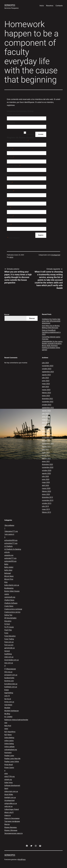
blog (6, 582)
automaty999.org (10, 561)
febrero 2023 (46, 393)
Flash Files (8, 630)
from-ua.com (9, 645)
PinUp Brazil (9, 765)
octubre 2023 (47, 369)
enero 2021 (46, 461)
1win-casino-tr (9, 534)
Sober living (8, 783)
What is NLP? (9, 812)
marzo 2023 (46, 390)
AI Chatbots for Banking (13, 549)
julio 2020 (45, 476)
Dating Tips (8, 615)
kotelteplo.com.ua (11, 687)
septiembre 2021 (48, 443)
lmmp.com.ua (9, 702)
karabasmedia (9, 678)
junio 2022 (46, 417)
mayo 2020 (46, 482)
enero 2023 (46, 396)
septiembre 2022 (48, 408)
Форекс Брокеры (11, 827)
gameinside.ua (9, 648)
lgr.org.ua (8, 699)
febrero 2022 (46, 429)
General (7, 651)
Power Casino (9, 768)
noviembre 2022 (48, 402)
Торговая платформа (12, 821)
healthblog (8, 654)
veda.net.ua (8, 806)
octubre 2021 (47, 441)
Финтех (7, 824)
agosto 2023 (46, 375)
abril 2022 (45, 423)
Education (8, 621)
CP (8, 199)
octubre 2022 (47, 405)
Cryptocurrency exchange (13, 609)
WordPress (22, 859)
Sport (6, 788)
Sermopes (10, 5)
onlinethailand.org (11, 750)
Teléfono (10, 216)
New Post (8, 726)
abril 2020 (45, 485)
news (6, 729)
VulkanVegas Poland (12, 809)
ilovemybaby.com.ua (12, 660)
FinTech (7, 624)
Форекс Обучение (11, 830)
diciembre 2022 (47, 399)
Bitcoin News (9, 576)
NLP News (8, 735)
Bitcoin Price (9, 579)
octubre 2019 (47, 503)
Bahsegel (8, 573)
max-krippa (8, 705)
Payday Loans (9, 756)
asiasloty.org (9, 555)
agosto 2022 (46, 411)
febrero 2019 (46, 512)
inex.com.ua (9, 663)
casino (7, 594)
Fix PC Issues (9, 627)
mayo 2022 (46, 420)
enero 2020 (46, 494)
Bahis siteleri (9, 567)
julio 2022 (45, 414)
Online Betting (9, 738)
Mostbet (7, 708)
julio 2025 (45, 363)
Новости (8, 815)
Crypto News (9, 606)
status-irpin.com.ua (11, 791)
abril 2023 (45, 387)
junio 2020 (46, 479)
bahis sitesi (8, 570)
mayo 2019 (46, 509)
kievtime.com (9, 681)
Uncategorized (56, 255)
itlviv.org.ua (8, 672)
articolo (7, 552)
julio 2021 (45, 449)
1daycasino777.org (11, 531)
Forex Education (10, 636)
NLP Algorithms (10, 732)
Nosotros (50, 6)
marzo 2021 (46, 455)
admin (11, 257)
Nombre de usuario (14, 114)
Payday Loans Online (12, 762)
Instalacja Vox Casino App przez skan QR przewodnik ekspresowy (51, 321)
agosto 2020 (46, 473)
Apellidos (10, 157)
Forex (6, 633)
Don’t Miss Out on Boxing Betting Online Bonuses (51, 327)
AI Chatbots (8, 546)
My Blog (7, 714)
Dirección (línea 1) (14, 166)
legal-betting (9, 693)
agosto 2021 (46, 446)
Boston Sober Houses (12, 591)
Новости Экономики (12, 818)
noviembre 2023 (48, 366)
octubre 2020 (47, 470)
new (6, 723)
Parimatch (8, 753)
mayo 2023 (46, 384)
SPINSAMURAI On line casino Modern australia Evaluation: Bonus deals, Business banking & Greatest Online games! (52, 346)
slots (6, 773)
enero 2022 (46, 432)
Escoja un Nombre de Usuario (18, 141)
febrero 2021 (46, 458)
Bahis (6, 564)
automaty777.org (10, 558)
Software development (12, 785)
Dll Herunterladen (10, 618)
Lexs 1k (7, 696)
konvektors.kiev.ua (11, 684)
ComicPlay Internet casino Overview (51, 338)
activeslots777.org (11, 543)
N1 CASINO (8, 717)
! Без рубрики (9, 525)
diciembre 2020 (47, 464)
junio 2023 (46, 381)
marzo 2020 (46, 488)
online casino (9, 741)
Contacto (59, 6)
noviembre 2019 (48, 500)
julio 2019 (45, 506)
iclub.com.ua (9, 657)
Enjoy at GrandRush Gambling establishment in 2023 (51, 332)
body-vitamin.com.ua (12, 585)
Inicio (42, 6)
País (9, 208)
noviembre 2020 (48, 467)
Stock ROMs (9, 794)
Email (9, 225)
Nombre (10, 149)
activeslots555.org (11, 540)
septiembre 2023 (48, 372)
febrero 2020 (46, 491)
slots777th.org (9, 776)
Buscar (7, 314)
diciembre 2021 (47, 434)
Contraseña (11, 123)
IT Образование (10, 669)
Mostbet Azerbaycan (12, 711)
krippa (7, 690)
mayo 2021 (46, 452)
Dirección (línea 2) (13, 174)
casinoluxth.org (10, 597)
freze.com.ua (9, 642)
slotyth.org (8, 780)
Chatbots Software (11, 603)
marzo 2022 (46, 426)
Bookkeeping (9, 588)
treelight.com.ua (10, 797)
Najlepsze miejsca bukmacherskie (16, 720)
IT (5, 666)
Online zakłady (9, 747)
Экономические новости (13, 833)
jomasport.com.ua (11, 675)
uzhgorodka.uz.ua (11, 803)
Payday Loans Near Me (12, 759)
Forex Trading (9, 639)
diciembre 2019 (47, 497)
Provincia (11, 191)
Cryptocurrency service (12, 612)
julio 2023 (45, 378)
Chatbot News (9, 600)
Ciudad (10, 183)
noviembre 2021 (48, 438)
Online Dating (9, 744)
